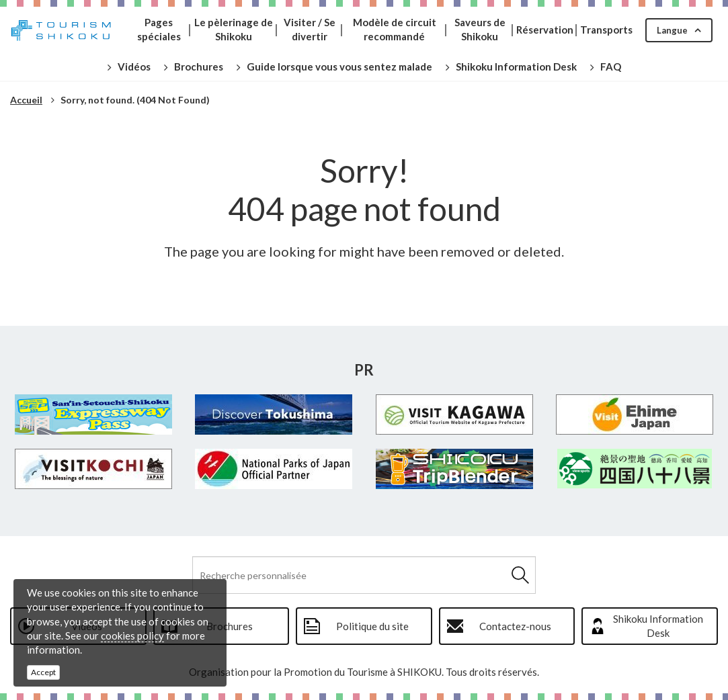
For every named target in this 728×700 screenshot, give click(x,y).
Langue (672, 30)
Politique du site (372, 626)
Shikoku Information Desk (658, 626)
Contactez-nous (515, 626)
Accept (43, 672)
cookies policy (132, 636)
